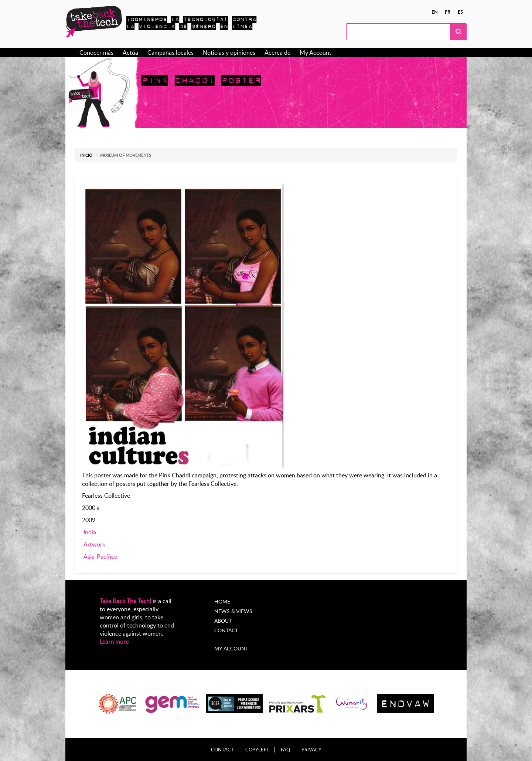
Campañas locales (170, 53)
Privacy (311, 750)
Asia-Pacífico (100, 557)
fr (448, 12)
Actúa (130, 53)
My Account (316, 53)
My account (231, 648)
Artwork (94, 544)
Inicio (86, 155)
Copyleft (257, 750)
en (434, 12)
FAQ (285, 750)
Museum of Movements (126, 155)
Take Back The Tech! (125, 601)
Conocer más (96, 53)
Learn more (114, 642)
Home (222, 601)
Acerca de (277, 53)
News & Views (233, 611)
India (90, 532)
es (460, 12)
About (223, 621)
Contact (226, 630)
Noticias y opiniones (229, 53)
